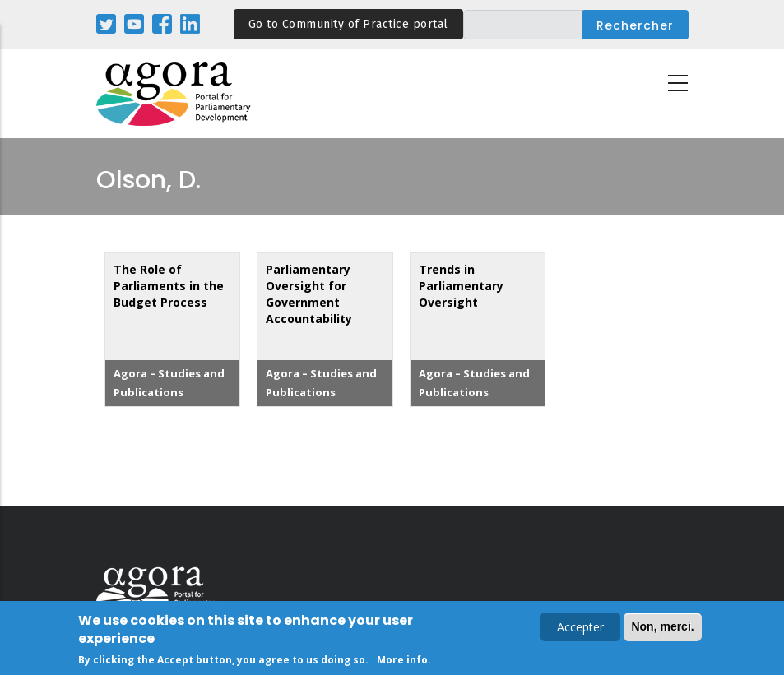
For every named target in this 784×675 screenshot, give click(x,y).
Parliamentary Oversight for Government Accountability (309, 294)
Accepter (580, 629)
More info (402, 661)
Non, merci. (662, 628)
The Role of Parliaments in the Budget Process (169, 286)
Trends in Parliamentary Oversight (461, 286)
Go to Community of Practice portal (348, 24)
